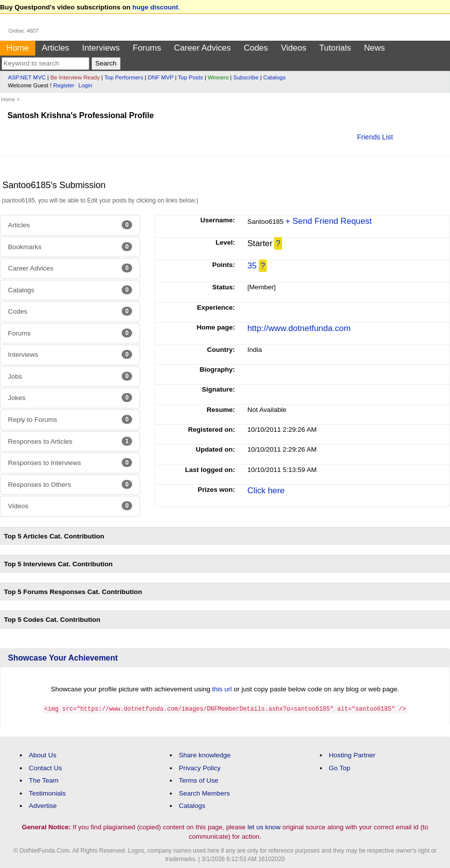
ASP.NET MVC (27, 77)
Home (18, 48)
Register (64, 85)
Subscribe (246, 77)
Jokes (70, 398)
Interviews (101, 48)
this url (222, 689)
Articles (55, 48)
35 (252, 266)
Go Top (339, 768)
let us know (264, 827)
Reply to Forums (70, 419)
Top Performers (124, 77)
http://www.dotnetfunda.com (299, 328)
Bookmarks (70, 247)
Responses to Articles (70, 441)
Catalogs (274, 77)
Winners (218, 77)
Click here (266, 491)
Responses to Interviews (70, 463)
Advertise (43, 805)
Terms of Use (199, 780)
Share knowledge (205, 755)
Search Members (204, 793)
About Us (43, 755)
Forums (147, 48)
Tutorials (335, 48)
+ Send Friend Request (329, 221)
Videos (293, 48)
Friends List (375, 137)
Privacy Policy (200, 768)
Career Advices (202, 48)
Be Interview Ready (75, 77)
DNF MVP (161, 77)
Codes (256, 48)
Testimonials (47, 793)
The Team (44, 780)
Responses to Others (70, 484)
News (375, 48)
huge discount (155, 7)
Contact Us (45, 768)
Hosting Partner (352, 755)
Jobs (70, 376)
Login (85, 85)
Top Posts (190, 77)
